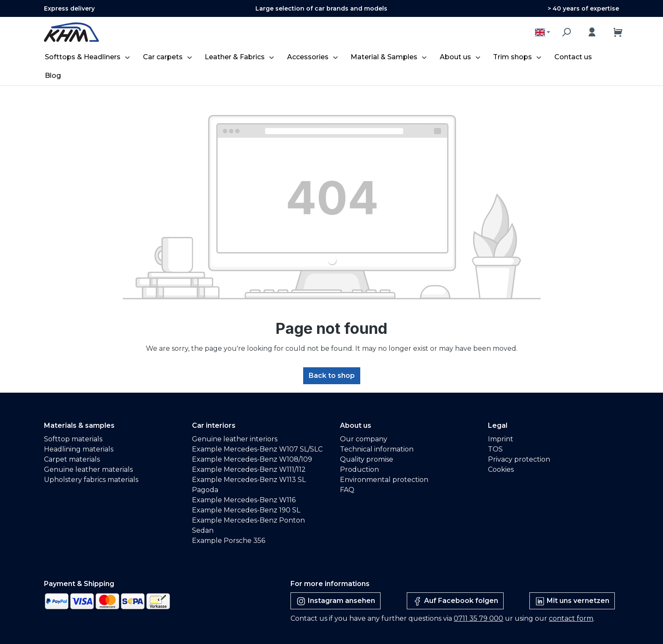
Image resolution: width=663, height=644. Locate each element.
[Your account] (592, 32)
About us (356, 425)
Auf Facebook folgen (455, 601)
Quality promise (367, 459)
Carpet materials (72, 459)
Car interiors (214, 425)
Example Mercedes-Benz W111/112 (249, 469)
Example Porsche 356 (229, 541)
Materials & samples (79, 425)
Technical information (377, 449)
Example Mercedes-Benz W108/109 (252, 459)
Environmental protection (384, 480)
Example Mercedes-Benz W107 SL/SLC (257, 449)
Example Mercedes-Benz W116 (244, 500)
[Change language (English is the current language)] (542, 32)
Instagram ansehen (336, 601)
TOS (495, 449)
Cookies (501, 469)
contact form (571, 618)
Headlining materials (79, 449)
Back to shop (332, 376)
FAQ (347, 490)
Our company (364, 439)
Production (359, 469)
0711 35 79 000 (478, 618)
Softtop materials (73, 439)
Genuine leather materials (88, 469)
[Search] (566, 32)
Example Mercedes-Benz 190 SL (246, 510)
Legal (498, 425)
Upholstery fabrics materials (91, 480)
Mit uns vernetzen (572, 601)
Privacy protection (519, 459)
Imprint (501, 439)
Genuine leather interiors (235, 439)
